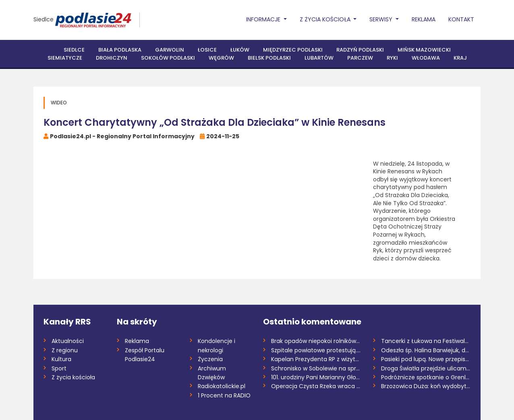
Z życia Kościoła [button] (326, 19)
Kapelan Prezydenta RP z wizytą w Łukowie (316, 359)
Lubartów (319, 58)
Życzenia (210, 359)
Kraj (460, 58)
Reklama (424, 19)
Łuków (240, 50)
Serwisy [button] (382, 19)
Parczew (360, 58)
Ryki (392, 58)
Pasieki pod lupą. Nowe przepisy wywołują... (426, 359)
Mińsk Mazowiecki (424, 50)
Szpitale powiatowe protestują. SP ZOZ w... (316, 350)
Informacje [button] (264, 19)
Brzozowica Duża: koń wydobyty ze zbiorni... (426, 386)
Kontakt (461, 19)
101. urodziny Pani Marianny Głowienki (316, 377)
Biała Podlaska (120, 50)
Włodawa (426, 58)
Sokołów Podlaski (168, 58)
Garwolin (170, 50)
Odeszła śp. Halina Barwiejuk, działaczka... (426, 350)
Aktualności (68, 341)
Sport (59, 368)
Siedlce (44, 19)
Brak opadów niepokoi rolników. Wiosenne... (316, 341)
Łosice (207, 50)
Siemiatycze (65, 58)
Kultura (61, 359)
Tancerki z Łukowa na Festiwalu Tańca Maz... (426, 341)
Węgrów (221, 58)
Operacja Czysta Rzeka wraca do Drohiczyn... (316, 386)
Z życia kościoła (73, 377)
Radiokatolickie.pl (222, 386)
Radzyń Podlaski (360, 50)
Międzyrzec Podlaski (293, 50)
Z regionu (65, 350)
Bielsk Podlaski (269, 58)
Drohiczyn (112, 58)
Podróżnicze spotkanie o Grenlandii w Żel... (426, 377)
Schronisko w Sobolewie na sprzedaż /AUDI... (316, 368)
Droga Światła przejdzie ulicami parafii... (426, 368)
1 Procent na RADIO (224, 395)
